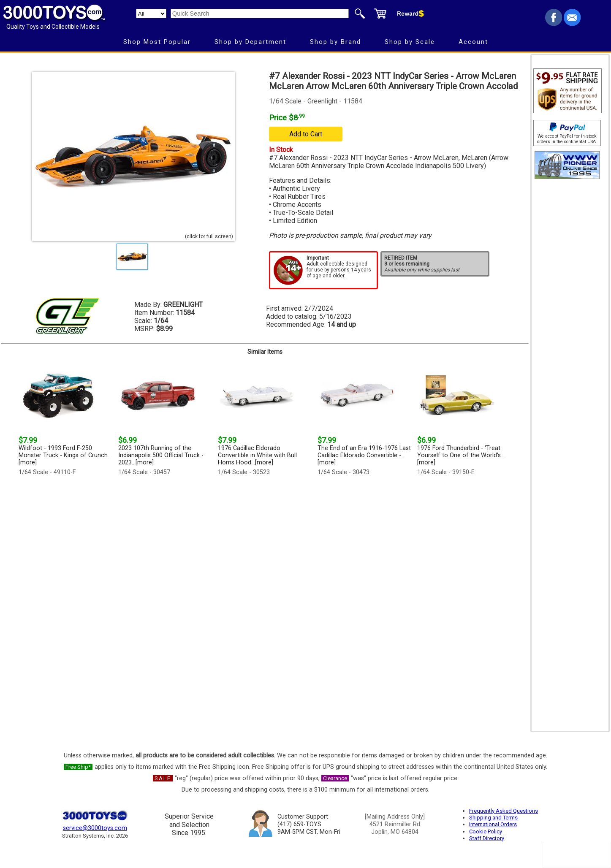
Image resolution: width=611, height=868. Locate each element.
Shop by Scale (410, 42)
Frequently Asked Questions (504, 811)
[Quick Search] (260, 14)
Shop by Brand (335, 42)
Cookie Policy (486, 831)
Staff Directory (487, 838)
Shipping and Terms (493, 818)
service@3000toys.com (95, 828)
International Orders (493, 824)
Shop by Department (250, 42)
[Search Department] (151, 14)
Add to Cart (306, 134)
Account (473, 42)
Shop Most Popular (157, 42)
